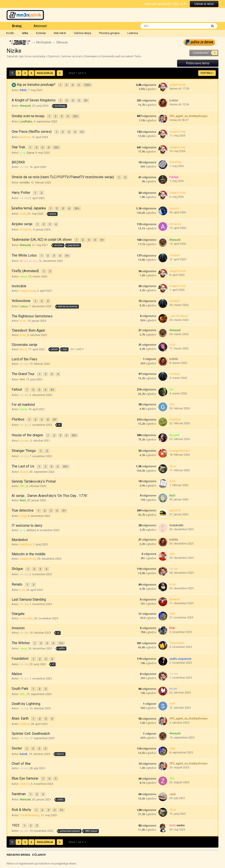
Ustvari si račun (204, 4)
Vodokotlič (176, 503)
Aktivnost (40, 26)
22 (57, 143)
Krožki (10, 33)
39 (77, 201)
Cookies (128, 852)
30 (76, 114)
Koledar (41, 33)
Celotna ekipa (83, 33)
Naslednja (45, 73)
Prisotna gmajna (109, 33)
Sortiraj (207, 73)
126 (88, 85)
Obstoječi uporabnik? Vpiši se (165, 4)
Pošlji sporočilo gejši (105, 852)
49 (66, 446)
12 (62, 618)
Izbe (25, 33)
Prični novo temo (198, 63)
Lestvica (133, 33)
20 (75, 417)
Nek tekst (60, 33)
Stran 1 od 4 (77, 73)
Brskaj (17, 27)
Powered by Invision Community (112, 862)
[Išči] (165, 26)
